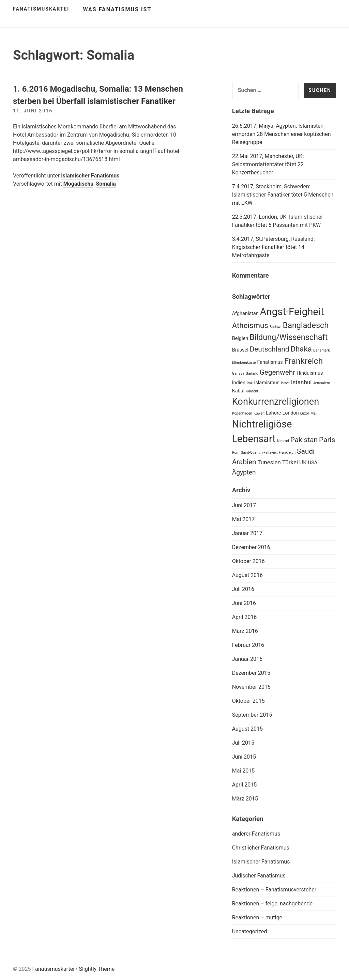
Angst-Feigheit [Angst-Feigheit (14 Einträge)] (292, 312)
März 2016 (245, 631)
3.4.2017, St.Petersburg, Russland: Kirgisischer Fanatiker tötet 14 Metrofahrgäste (274, 247)
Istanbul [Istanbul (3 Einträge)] (301, 382)
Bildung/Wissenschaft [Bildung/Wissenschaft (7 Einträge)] (289, 337)
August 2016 (247, 575)
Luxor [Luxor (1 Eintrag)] (305, 413)
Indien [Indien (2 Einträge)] (239, 383)
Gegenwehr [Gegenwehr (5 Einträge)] (278, 372)
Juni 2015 (244, 757)
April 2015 (245, 785)
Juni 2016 (244, 603)
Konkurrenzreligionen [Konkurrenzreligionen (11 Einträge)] (276, 402)
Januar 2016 (247, 659)
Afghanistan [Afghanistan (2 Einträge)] (245, 314)
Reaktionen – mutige (257, 917)
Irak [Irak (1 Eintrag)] (250, 383)
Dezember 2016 (251, 547)
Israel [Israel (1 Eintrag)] (285, 383)
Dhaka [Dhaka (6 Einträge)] (301, 349)
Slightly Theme (97, 969)
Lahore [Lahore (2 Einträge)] (273, 413)
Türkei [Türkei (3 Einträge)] (290, 462)
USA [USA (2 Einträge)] (313, 463)
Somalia (106, 184)
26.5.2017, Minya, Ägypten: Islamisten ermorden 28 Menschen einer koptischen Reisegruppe (282, 134)
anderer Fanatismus (256, 834)
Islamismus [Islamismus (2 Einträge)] (267, 383)
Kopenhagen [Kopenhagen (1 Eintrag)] (242, 413)
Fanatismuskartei (41, 9)
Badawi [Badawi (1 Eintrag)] (276, 327)
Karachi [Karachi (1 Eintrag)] (252, 391)
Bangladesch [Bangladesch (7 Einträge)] (306, 325)
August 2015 (247, 729)
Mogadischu (78, 184)
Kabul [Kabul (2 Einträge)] (238, 391)
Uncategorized (250, 931)
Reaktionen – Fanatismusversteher (274, 890)
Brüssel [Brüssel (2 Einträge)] (240, 350)
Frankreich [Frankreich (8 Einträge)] (304, 361)
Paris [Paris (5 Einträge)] (327, 440)
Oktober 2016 (248, 561)
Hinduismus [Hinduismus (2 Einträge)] (310, 373)
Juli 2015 (243, 743)
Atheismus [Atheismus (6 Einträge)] (250, 325)
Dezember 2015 (251, 673)
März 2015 (245, 799)
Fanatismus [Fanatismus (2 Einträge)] (270, 362)
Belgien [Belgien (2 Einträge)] (240, 338)
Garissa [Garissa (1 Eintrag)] (238, 374)
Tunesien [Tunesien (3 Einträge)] (269, 462)
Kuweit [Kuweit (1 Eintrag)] (259, 413)
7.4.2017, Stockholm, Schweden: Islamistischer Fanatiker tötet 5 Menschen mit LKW (283, 195)
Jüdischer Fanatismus (259, 876)
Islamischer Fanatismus (90, 176)
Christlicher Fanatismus (261, 848)
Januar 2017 (247, 533)
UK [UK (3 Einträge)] (303, 462)
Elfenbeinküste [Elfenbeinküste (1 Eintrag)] (244, 363)
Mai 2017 (244, 519)
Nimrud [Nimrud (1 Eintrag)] (283, 441)
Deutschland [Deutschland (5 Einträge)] (270, 349)
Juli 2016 (243, 589)
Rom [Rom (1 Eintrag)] (236, 453)
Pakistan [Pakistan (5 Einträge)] (304, 440)
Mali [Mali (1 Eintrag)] (314, 413)
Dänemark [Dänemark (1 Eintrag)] (321, 350)
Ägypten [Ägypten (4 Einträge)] (244, 472)
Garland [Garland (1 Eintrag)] (252, 374)
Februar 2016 (248, 645)
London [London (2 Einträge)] (290, 413)
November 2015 (251, 687)
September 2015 (252, 715)
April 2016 (245, 617)
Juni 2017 (244, 505)
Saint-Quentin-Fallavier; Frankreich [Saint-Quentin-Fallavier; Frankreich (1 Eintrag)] (268, 453)
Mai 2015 (244, 771)
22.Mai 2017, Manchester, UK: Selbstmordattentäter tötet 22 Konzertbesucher (268, 164)
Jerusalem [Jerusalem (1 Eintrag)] (321, 383)
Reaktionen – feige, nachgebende (272, 904)
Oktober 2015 (248, 701)
